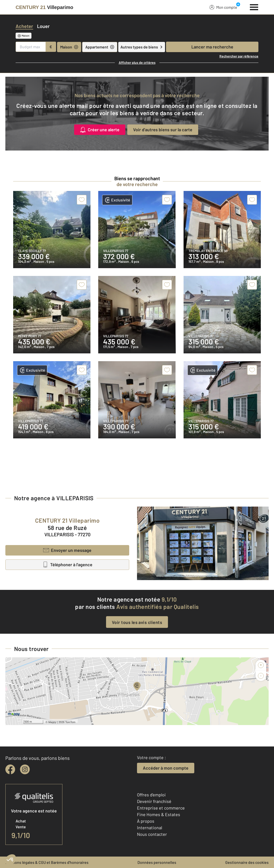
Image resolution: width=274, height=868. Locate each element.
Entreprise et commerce (161, 808)
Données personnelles (157, 862)
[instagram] (25, 769)
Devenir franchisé (154, 801)
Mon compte (223, 7)
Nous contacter (152, 834)
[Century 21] (44, 7)
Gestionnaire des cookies (247, 862)
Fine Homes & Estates (159, 814)
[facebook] (10, 769)
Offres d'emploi (151, 795)
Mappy (52, 722)
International (150, 828)
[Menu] (254, 7)
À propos (146, 821)
